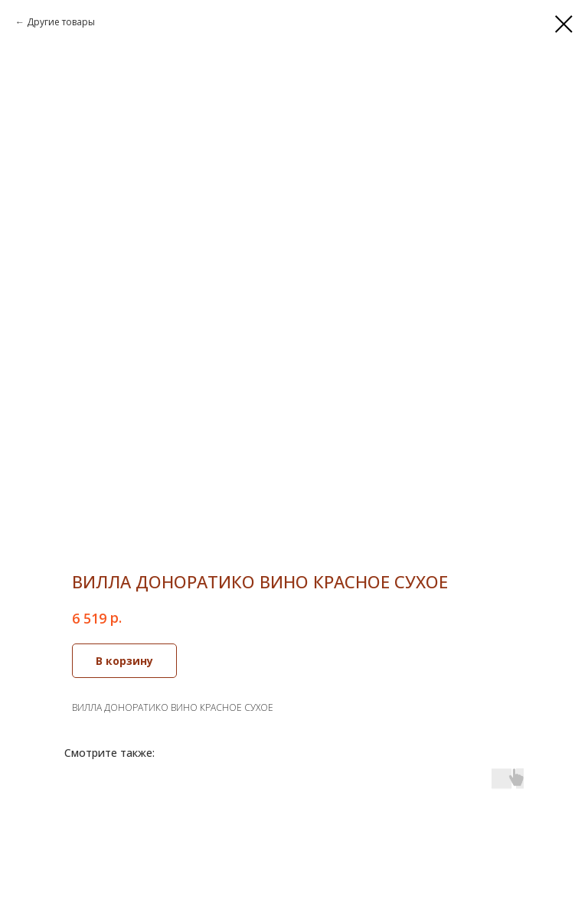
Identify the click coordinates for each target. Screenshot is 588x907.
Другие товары (61, 22)
